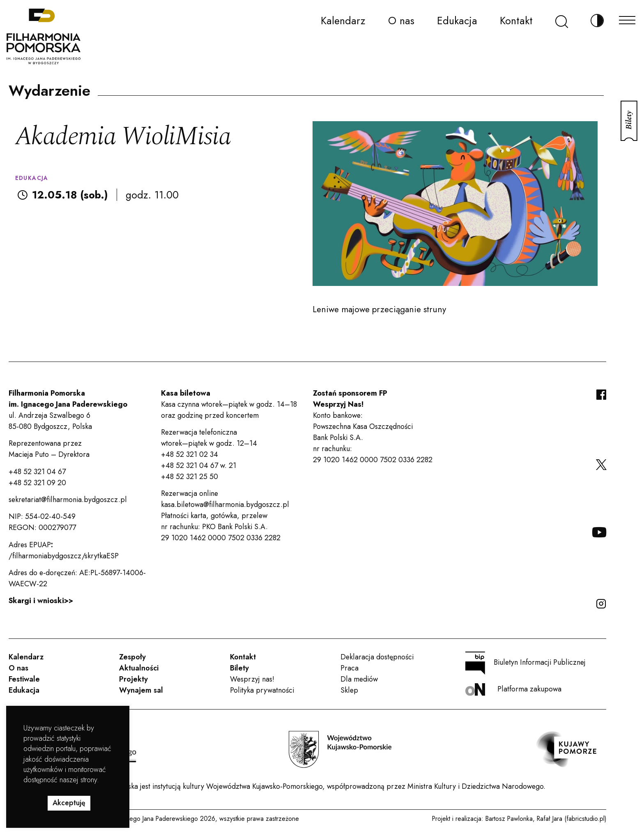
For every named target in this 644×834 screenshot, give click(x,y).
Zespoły (132, 657)
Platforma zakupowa (513, 690)
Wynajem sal (141, 690)
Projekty (133, 679)
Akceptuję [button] (69, 803)
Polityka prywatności (262, 690)
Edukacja (457, 21)
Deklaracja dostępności (377, 657)
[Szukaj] (562, 21)
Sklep (349, 690)
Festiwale (24, 679)
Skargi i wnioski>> (41, 601)
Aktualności (139, 668)
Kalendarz (343, 21)
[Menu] (627, 18)
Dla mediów (359, 679)
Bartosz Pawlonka (509, 819)
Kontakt (516, 21)
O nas (401, 21)
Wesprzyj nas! (252, 679)
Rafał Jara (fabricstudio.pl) (572, 819)
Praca (350, 668)
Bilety (239, 668)
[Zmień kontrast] (597, 21)
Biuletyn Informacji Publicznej (526, 663)
